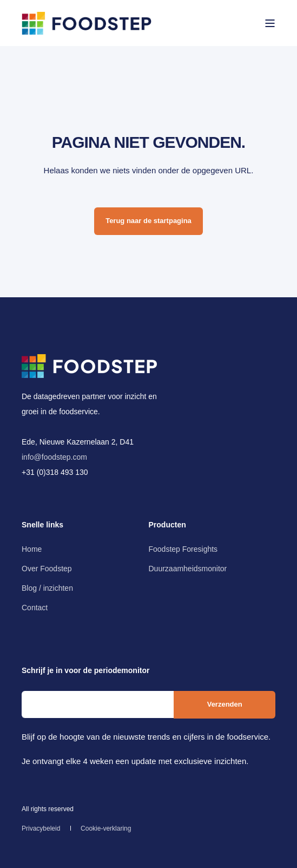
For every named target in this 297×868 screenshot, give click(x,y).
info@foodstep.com (54, 457)
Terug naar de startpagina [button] (148, 221)
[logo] (89, 366)
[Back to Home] (87, 23)
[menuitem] (32, 549)
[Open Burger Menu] (270, 23)
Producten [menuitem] (167, 525)
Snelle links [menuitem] (42, 525)
